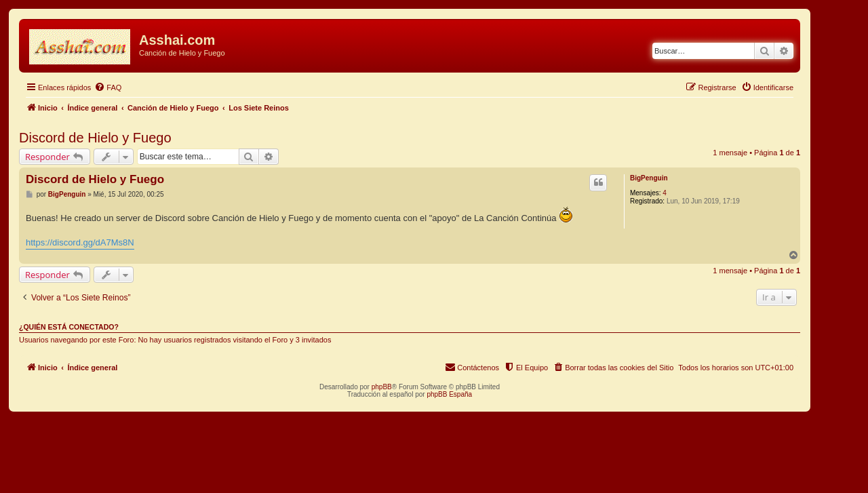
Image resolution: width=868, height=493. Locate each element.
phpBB (382, 387)
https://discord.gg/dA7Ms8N (80, 242)
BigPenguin (649, 178)
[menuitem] (108, 87)
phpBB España (449, 394)
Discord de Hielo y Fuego (95, 138)
